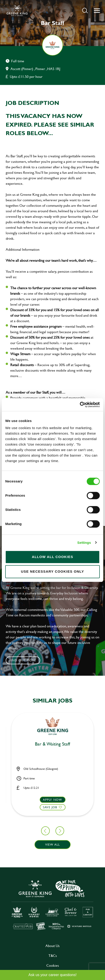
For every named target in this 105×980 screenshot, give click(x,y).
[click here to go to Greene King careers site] (52, 905)
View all (53, 844)
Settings (84, 543)
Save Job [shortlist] (50, 807)
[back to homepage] (17, 11)
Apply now (53, 800)
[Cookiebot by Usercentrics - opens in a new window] (80, 405)
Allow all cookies (52, 557)
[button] (85, 10)
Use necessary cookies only (53, 571)
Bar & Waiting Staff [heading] (52, 744)
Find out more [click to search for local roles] (23, 660)
